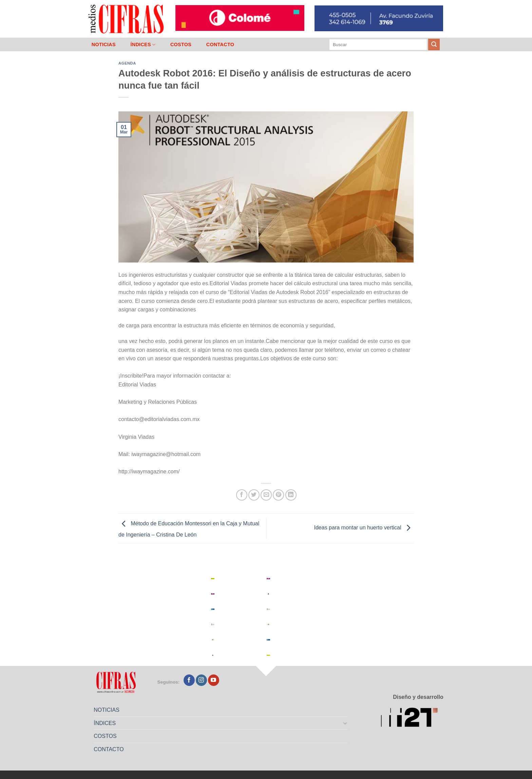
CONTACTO (220, 44)
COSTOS (181, 44)
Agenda (127, 63)
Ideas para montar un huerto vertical (364, 528)
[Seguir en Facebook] (189, 680)
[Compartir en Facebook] (242, 495)
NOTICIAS (104, 44)
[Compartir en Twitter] (254, 495)
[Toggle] (345, 723)
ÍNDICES (143, 45)
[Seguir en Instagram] (201, 680)
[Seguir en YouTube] (214, 680)
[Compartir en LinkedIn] (291, 495)
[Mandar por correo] (266, 495)
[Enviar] (434, 44)
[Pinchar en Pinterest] (278, 495)
